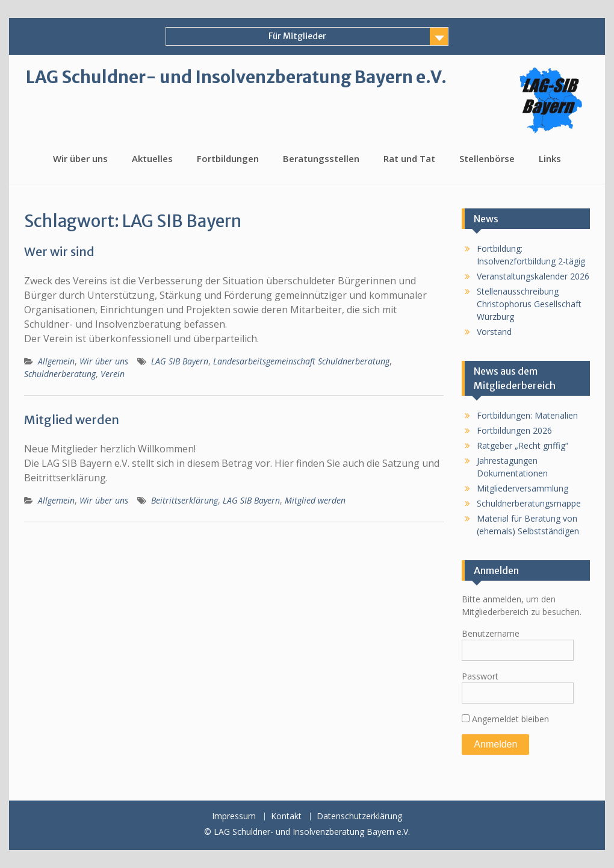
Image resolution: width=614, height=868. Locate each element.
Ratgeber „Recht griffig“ (523, 445)
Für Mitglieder (297, 36)
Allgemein (56, 361)
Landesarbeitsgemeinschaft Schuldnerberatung (301, 361)
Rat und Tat (409, 158)
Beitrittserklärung (185, 500)
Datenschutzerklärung (359, 816)
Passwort (480, 676)
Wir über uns (80, 158)
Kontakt (286, 816)
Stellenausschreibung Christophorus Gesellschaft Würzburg (529, 304)
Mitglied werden (72, 420)
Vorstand (494, 332)
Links (550, 158)
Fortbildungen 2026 (514, 430)
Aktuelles (152, 158)
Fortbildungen (228, 158)
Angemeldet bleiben (505, 719)
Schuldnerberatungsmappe (529, 503)
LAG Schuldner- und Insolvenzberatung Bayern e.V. (236, 77)
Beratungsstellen (321, 158)
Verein (113, 374)
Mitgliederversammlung (523, 488)
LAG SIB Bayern (180, 361)
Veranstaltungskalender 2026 (533, 276)
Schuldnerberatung (60, 374)
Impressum (234, 816)
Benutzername (491, 633)
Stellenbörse (487, 158)
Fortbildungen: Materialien (527, 415)
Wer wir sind (59, 251)
